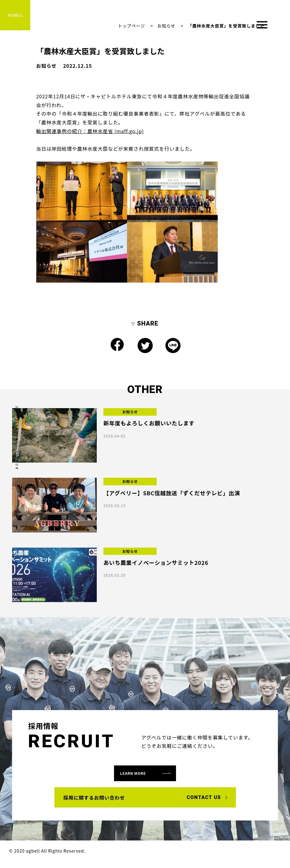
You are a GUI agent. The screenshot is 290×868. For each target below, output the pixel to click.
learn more (140, 776)
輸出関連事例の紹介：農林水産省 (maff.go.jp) (90, 131)
